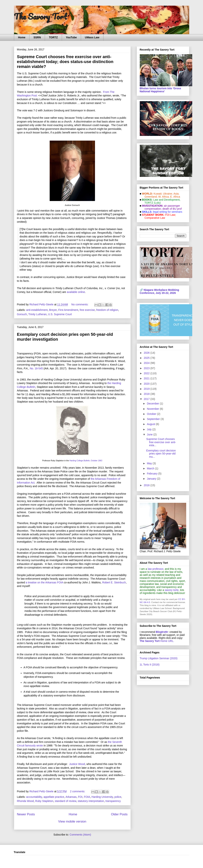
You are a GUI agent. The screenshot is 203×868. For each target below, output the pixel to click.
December (153, 404)
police (118, 797)
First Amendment (68, 310)
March (151, 468)
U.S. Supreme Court (60, 314)
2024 (147, 363)
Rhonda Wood (25, 801)
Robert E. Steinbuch (114, 582)
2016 (147, 485)
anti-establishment (37, 310)
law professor (155, 569)
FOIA (87, 797)
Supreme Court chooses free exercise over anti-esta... (161, 442)
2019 (147, 389)
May (150, 463)
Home (22, 37)
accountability (34, 797)
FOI (80, 797)
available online (76, 292)
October (152, 414)
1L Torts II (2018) (150, 665)
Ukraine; (168, 194)
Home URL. (157, 641)
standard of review (66, 801)
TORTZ (53, 37)
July (150, 429)
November (153, 409)
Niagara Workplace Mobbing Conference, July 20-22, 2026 (159, 291)
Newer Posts (26, 814)
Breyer (53, 310)
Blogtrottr (162, 632)
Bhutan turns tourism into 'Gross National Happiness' (161, 90)
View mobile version (72, 821)
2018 (147, 394)
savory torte (172, 590)
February (153, 474)
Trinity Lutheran (37, 314)
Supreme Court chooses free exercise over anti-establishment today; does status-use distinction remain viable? (65, 62)
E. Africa (175, 197)
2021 (147, 378)
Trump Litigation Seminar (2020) (159, 658)
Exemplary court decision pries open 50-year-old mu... (161, 454)
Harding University (102, 797)
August (151, 424)
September (154, 419)
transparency (113, 801)
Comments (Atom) (80, 835)
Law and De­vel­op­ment (166, 200)
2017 (147, 399)
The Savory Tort (41, 16)
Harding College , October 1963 (86, 461)
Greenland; (151, 197)
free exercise (87, 310)
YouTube (71, 37)
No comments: (80, 304)
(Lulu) (157, 203)
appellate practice (54, 797)
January (152, 479)
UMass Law (92, 37)
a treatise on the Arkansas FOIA (44, 582)
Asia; (176, 194)
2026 (147, 353)
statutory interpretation (91, 801)
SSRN (37, 37)
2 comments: (78, 791)
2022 (147, 373)
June (150, 434)
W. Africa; (164, 197)
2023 (147, 368)
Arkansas (71, 797)
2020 (147, 384)
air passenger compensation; (161, 207)
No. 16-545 (36, 368)
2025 (147, 358)
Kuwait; (158, 194)
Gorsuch (22, 314)
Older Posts (119, 814)
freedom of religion (107, 310)
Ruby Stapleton (44, 801)
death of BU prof (172, 209)
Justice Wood (77, 764)
